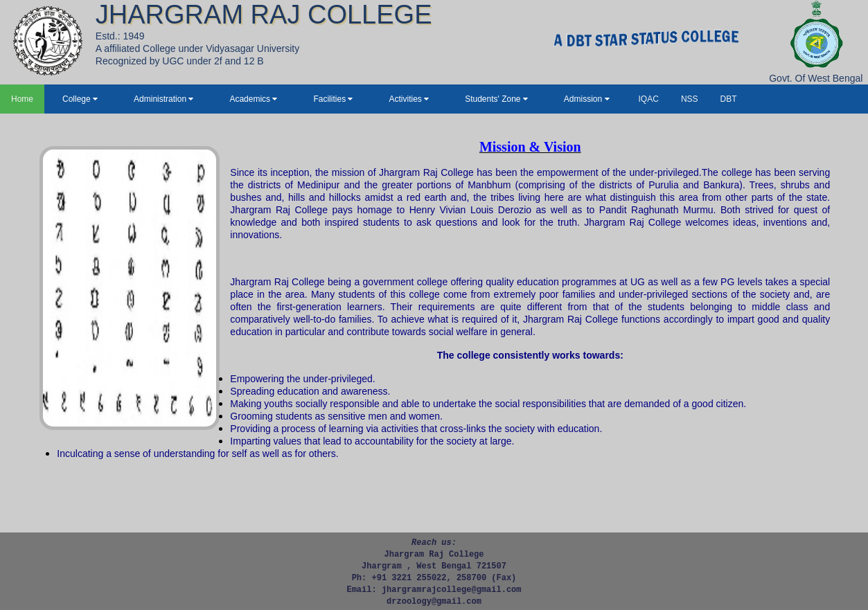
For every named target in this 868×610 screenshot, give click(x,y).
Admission (587, 99)
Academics (253, 99)
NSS (690, 99)
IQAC (649, 99)
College (80, 99)
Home (22, 99)
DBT (729, 99)
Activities (409, 99)
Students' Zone (496, 99)
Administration (163, 99)
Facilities (333, 99)
